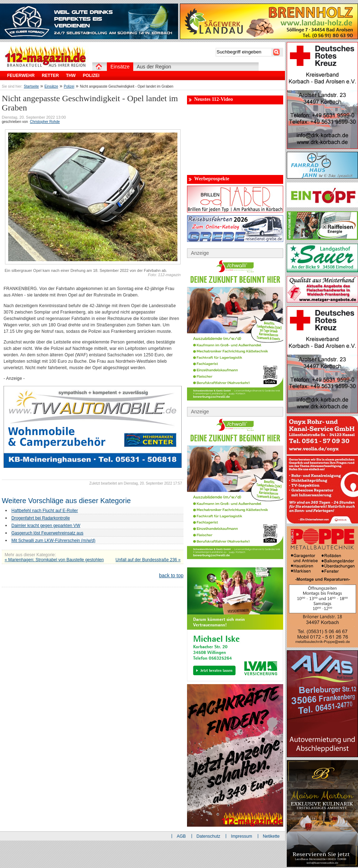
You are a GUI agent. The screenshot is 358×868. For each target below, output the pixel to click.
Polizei (69, 86)
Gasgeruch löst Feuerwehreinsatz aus (47, 533)
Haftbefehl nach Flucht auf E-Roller (45, 511)
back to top (172, 575)
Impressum (241, 836)
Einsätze (51, 86)
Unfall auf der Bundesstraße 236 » (148, 560)
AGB (181, 836)
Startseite (31, 86)
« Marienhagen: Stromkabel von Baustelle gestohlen (54, 560)
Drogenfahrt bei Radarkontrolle (41, 518)
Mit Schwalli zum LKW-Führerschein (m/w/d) (53, 541)
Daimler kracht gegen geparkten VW (46, 526)
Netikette (271, 836)
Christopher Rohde (45, 122)
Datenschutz (209, 836)
